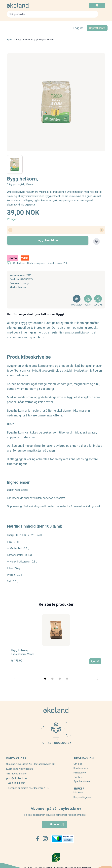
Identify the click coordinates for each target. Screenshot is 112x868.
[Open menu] (9, 28)
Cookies (78, 777)
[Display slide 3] (60, 679)
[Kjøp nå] (95, 661)
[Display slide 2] (52, 679)
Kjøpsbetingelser (83, 797)
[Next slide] (98, 679)
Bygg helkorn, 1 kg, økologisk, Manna (35, 40)
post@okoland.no (17, 778)
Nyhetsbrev (80, 773)
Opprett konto (97, 28)
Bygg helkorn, (23, 652)
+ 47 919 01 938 (16, 783)
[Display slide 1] (45, 679)
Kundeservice (81, 768)
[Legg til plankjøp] (96, 241)
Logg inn (78, 28)
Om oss (78, 764)
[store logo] (32, 5)
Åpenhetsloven (82, 781)
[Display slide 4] (67, 679)
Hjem (10, 40)
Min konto (79, 792)
